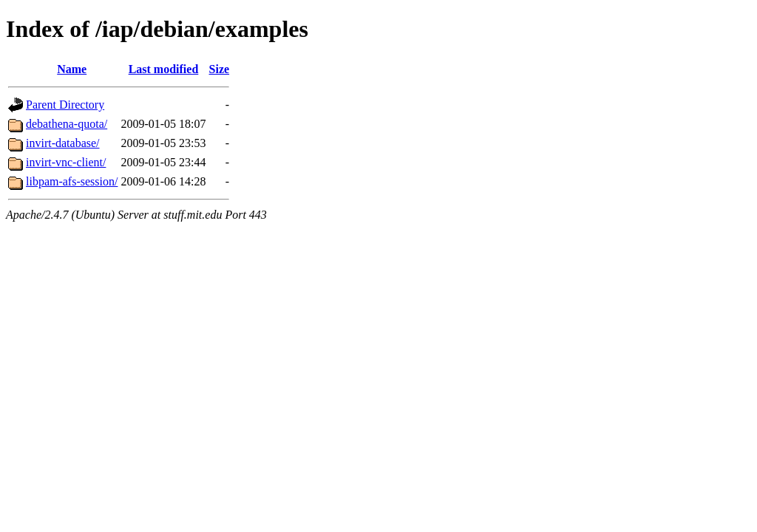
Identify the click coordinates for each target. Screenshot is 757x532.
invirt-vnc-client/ (66, 162)
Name (72, 69)
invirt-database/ (63, 143)
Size (220, 69)
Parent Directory (65, 105)
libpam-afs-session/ (72, 181)
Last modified (164, 69)
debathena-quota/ (67, 124)
